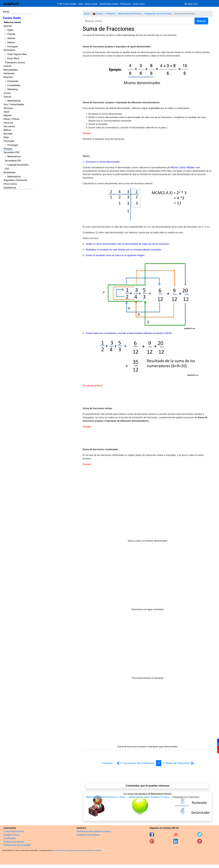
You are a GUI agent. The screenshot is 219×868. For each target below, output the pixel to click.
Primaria (8, 149)
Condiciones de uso (61, 850)
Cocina (7, 93)
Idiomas (8, 26)
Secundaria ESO (12, 152)
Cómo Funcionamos (14, 831)
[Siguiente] (179, 763)
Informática (9, 50)
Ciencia (7, 97)
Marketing (12, 89)
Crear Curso (139, 4)
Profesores (125, 4)
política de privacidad (77, 850)
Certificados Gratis (109, 4)
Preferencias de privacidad (17, 845)
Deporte (8, 115)
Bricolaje (8, 134)
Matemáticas (14, 101)
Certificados (10, 838)
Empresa (8, 77)
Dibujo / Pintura (11, 119)
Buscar (201, 21)
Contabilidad (14, 85)
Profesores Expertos (14, 842)
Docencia (8, 123)
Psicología (9, 141)
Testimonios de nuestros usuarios (94, 831)
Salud (6, 112)
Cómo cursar (91, 4)
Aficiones (8, 108)
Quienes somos (11, 835)
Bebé (6, 137)
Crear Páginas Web (17, 54)
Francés (11, 34)
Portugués (13, 47)
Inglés (10, 30)
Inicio (6, 12)
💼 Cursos (98, 14)
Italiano (11, 42)
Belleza (7, 130)
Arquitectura (10, 188)
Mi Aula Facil (191, 4)
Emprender (13, 81)
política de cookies (94, 850)
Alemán (11, 38)
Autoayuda (9, 73)
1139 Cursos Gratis (67, 4)
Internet (7, 66)
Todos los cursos (12, 22)
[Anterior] (135, 763)
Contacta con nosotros (88, 835)
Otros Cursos (10, 184)
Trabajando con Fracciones (158, 14)
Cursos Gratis (12, 18)
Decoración (9, 126)
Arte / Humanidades (14, 104)
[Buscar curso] (136, 21)
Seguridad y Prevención (15, 180)
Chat (80, 4)
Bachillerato (10, 172)
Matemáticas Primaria (129, 14)
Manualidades (11, 70)
